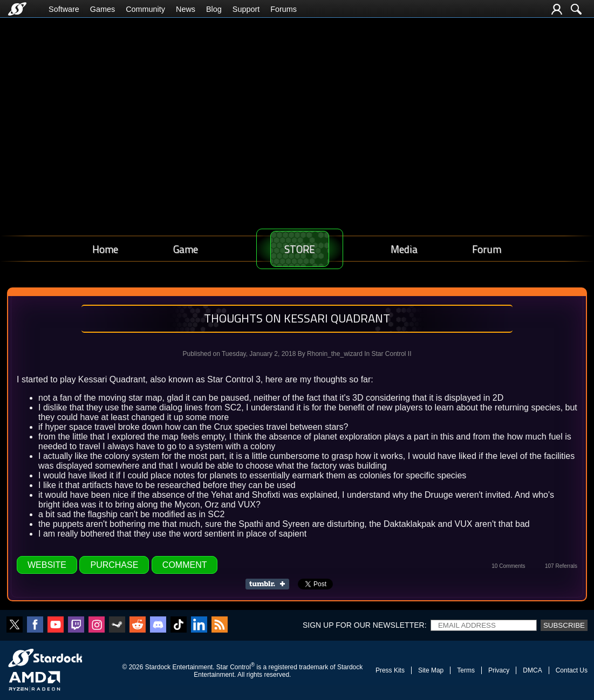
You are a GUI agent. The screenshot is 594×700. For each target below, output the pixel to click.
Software (64, 9)
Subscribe (564, 625)
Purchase (114, 565)
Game (175, 249)
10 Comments (508, 566)
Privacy (499, 670)
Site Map (431, 670)
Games (103, 9)
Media (415, 249)
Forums (284, 9)
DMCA (532, 670)
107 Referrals (561, 566)
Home (102, 249)
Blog (214, 9)
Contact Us (572, 670)
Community (145, 9)
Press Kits (390, 670)
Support (246, 9)
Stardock (158, 667)
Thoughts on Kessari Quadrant (297, 318)
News (186, 9)
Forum (490, 249)
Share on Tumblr (271, 584)
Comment (185, 565)
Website (47, 565)
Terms (466, 670)
